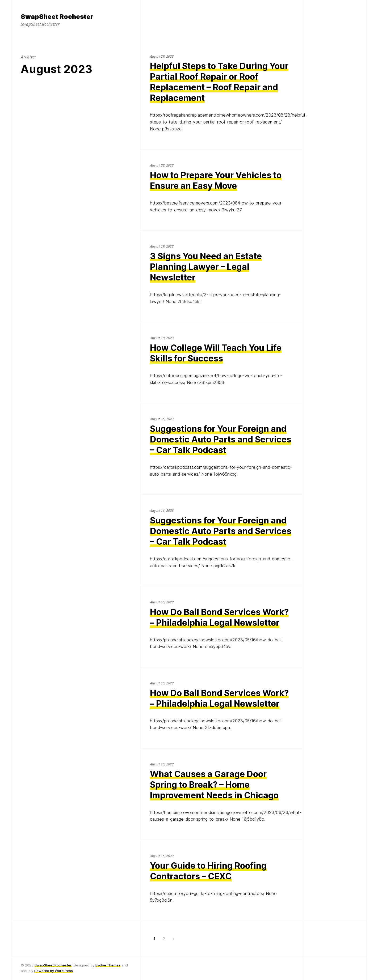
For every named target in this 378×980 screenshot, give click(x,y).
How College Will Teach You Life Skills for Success (216, 353)
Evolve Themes (108, 965)
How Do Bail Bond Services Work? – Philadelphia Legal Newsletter (219, 617)
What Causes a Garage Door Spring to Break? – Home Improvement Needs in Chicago (214, 785)
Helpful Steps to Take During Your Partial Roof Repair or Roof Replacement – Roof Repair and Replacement (219, 82)
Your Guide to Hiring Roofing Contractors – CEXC (208, 871)
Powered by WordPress (54, 971)
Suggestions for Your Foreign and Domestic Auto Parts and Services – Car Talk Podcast (221, 439)
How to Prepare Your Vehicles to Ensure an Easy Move (216, 180)
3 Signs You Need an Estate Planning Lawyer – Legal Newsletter (206, 267)
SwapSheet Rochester (53, 965)
